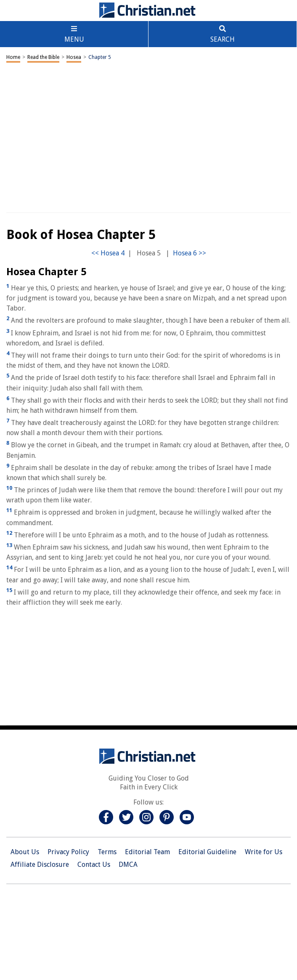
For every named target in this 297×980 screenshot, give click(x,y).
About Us (25, 852)
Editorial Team (147, 852)
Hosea (74, 57)
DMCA (128, 864)
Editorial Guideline (207, 852)
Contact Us (94, 864)
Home (13, 57)
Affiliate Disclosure (40, 864)
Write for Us (264, 852)
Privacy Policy (68, 852)
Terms (107, 852)
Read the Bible (43, 57)
